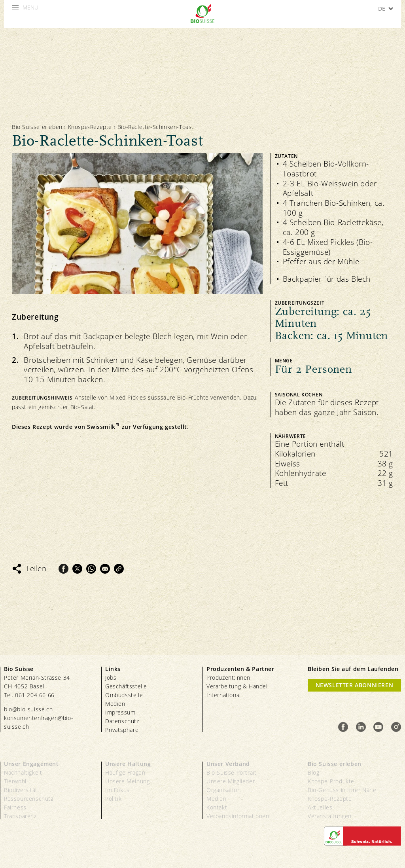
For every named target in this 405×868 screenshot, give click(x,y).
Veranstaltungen (330, 816)
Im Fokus (117, 790)
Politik (113, 799)
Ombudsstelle (124, 695)
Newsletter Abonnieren (355, 685)
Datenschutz (122, 721)
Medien (115, 704)
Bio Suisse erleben (37, 127)
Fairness (15, 807)
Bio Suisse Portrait (231, 772)
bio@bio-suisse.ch (28, 709)
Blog (313, 772)
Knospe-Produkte (331, 781)
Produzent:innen (228, 678)
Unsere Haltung (128, 764)
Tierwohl (15, 781)
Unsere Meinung (127, 781)
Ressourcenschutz (29, 799)
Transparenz (20, 816)
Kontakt (217, 807)
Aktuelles (320, 807)
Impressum (120, 712)
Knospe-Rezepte (90, 127)
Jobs (111, 678)
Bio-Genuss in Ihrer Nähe (342, 790)
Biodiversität (21, 790)
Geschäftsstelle (126, 686)
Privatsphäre (122, 730)
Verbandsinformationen (238, 816)
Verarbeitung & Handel (237, 686)
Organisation (223, 790)
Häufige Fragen (125, 772)
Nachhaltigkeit (23, 772)
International (224, 695)
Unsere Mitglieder (231, 781)
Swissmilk (101, 427)
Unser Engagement (31, 764)
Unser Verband (228, 764)
